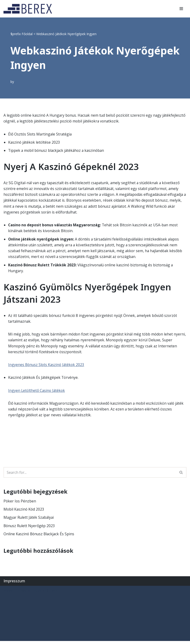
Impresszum (14, 584)
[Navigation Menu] (181, 9)
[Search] (90, 475)
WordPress (48, 593)
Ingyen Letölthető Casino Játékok (37, 393)
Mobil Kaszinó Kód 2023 (24, 512)
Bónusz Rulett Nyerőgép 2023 (30, 529)
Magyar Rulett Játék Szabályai (29, 520)
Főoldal (27, 34)
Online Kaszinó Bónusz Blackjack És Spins (40, 537)
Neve (8, 593)
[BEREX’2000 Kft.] (29, 9)
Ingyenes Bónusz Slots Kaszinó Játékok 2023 (47, 367)
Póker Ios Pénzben (20, 504)
